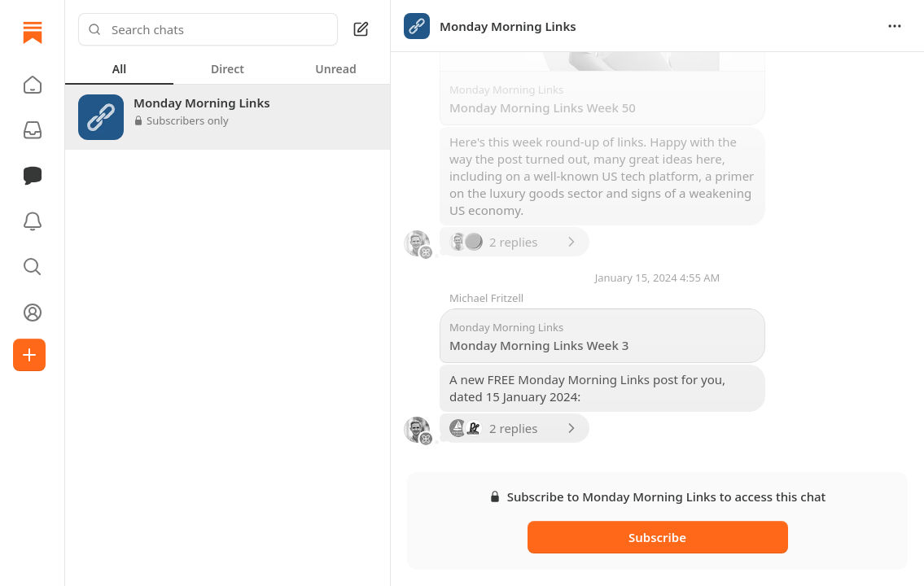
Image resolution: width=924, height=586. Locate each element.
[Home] (33, 33)
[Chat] (33, 176)
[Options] (895, 26)
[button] (33, 85)
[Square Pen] (361, 29)
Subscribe (657, 537)
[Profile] (33, 313)
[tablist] (228, 68)
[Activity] (33, 221)
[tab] (119, 68)
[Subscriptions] (33, 130)
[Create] (29, 355)
